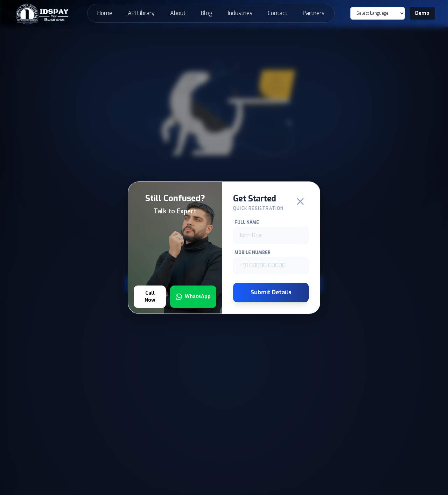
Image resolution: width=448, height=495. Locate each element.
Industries (240, 13)
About (178, 13)
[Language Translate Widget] (378, 13)
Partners (314, 13)
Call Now (150, 297)
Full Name (247, 222)
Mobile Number (253, 253)
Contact (278, 13)
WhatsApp (193, 297)
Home (105, 13)
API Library (141, 13)
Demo (422, 13)
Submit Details (271, 292)
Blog (207, 13)
